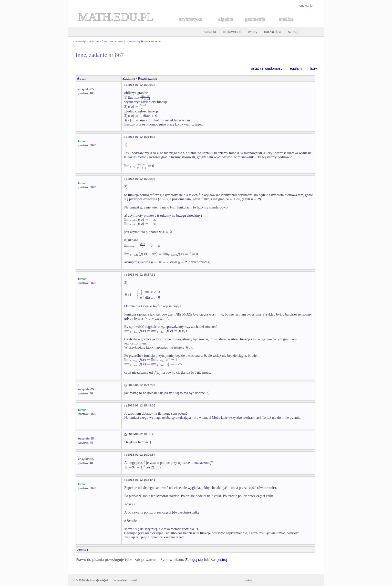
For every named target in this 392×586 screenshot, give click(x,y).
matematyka (81, 41)
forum (95, 41)
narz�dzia (273, 32)
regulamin (297, 68)
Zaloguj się (194, 560)
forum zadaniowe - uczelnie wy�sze (125, 41)
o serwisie (120, 580)
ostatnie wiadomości (267, 68)
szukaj (293, 32)
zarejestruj (219, 560)
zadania (210, 32)
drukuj (248, 580)
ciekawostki (232, 32)
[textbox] (140, 97)
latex (314, 68)
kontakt (134, 580)
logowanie (306, 6)
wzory (253, 32)
